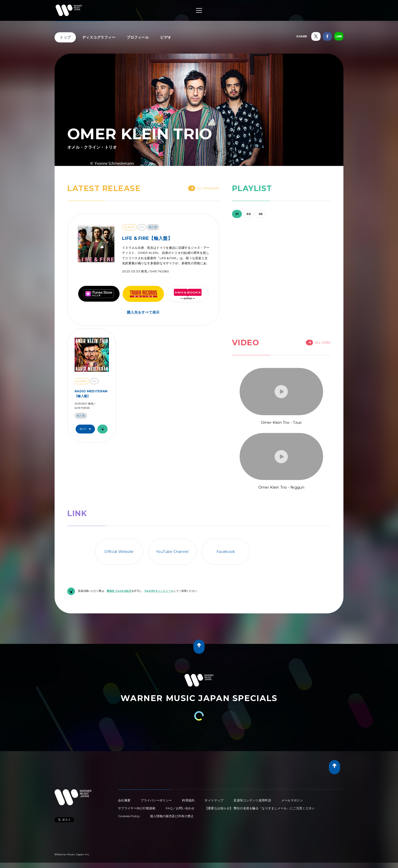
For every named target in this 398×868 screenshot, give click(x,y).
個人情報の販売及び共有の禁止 (172, 816)
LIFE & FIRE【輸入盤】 (147, 238)
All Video (318, 343)
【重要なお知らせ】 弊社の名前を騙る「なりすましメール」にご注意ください (260, 808)
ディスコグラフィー (99, 37)
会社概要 (124, 800)
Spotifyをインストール (159, 591)
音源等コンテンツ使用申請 (252, 800)
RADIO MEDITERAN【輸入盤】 (91, 394)
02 (249, 214)
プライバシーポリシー (156, 800)
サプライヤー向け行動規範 (137, 808)
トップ (65, 37)
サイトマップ (214, 800)
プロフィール (138, 37)
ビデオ (166, 37)
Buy (87, 429)
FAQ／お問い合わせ (180, 808)
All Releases (204, 188)
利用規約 (188, 800)
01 (237, 214)
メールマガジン (292, 800)
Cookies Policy (129, 816)
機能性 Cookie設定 (119, 591)
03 (261, 214)
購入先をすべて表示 (143, 312)
